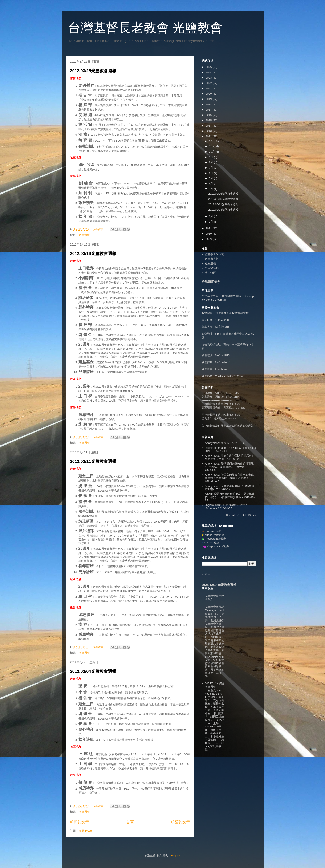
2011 (209, 228)
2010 (209, 234)
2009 (209, 239)
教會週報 (84, 235)
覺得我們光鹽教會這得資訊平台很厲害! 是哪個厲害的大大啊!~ (229, 465)
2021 (209, 88)
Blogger (175, 855)
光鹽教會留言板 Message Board (214, 609)
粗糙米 (225, 443)
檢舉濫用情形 (211, 282)
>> (254, 515)
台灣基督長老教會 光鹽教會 (145, 28)
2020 (209, 94)
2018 (209, 104)
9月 (211, 157)
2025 (209, 67)
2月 (211, 216)
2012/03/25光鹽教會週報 (93, 71)
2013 (209, 131)
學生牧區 (210, 273)
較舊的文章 (180, 822)
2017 (209, 110)
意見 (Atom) (86, 831)
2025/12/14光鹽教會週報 (219, 585)
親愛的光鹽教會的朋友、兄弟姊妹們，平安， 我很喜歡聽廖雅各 (230, 496)
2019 (209, 99)
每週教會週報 (245, 426)
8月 (211, 162)
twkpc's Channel (237, 376)
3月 (211, 189)
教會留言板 (212, 259)
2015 (209, 120)
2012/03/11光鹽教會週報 (93, 461)
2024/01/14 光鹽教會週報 (215, 685)
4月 (211, 184)
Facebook (221, 369)
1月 (211, 222)
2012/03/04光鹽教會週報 (93, 671)
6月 (211, 173)
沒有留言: (99, 229)
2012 (209, 136)
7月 (211, 168)
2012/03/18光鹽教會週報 (93, 253)
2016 (209, 115)
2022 (209, 83)
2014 (209, 126)
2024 (209, 72)
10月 (212, 152)
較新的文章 (80, 822)
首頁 (130, 822)
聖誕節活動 (212, 268)
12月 (212, 141)
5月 (211, 178)
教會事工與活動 (214, 254)
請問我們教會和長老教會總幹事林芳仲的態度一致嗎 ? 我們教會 (229, 476)
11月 (212, 146)
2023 (209, 78)
